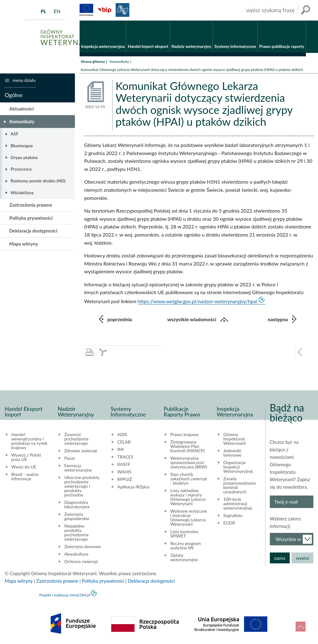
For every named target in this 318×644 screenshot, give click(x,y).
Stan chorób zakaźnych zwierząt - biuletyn (189, 479)
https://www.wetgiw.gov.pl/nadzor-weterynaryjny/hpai (198, 301)
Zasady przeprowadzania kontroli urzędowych (239, 485)
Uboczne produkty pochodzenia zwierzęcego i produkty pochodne (82, 486)
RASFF (124, 464)
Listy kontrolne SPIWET (184, 534)
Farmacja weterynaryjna (78, 468)
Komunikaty (119, 61)
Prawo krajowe (184, 435)
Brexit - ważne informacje (25, 477)
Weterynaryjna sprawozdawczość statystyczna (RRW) (189, 463)
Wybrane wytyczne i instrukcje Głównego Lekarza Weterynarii (189, 518)
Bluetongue (22, 146)
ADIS (122, 435)
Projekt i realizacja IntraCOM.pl (65, 595)
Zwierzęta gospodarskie (77, 516)
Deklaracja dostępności (33, 231)
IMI (120, 449)
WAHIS (124, 472)
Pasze (70, 458)
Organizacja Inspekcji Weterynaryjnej (238, 467)
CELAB (124, 442)
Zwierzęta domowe (83, 547)
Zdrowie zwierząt (81, 451)
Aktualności (22, 109)
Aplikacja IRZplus (134, 487)
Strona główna (93, 61)
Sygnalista (233, 515)
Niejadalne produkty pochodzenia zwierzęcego (76, 533)
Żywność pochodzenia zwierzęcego (76, 439)
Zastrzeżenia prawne (31, 205)
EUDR (229, 523)
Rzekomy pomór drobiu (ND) (38, 181)
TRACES (125, 457)
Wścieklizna (22, 193)
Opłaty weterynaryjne (184, 557)
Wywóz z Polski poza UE (26, 457)
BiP (104, 10)
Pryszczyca (21, 169)
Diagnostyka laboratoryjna (77, 505)
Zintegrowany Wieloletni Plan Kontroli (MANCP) (188, 446)
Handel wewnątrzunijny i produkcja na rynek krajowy (29, 441)
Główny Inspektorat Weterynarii (234, 439)
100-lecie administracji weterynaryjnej (237, 504)
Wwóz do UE (24, 467)
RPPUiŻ (124, 479)
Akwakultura (76, 554)
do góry (301, 627)
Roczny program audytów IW (186, 546)
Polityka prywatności (31, 218)
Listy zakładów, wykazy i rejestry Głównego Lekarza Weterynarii (188, 497)
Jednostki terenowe (232, 453)
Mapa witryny (24, 244)
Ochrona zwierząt (81, 562)
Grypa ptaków (24, 157)
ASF (14, 134)
